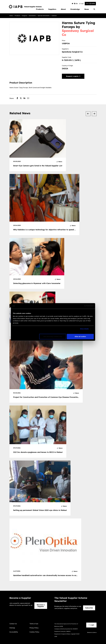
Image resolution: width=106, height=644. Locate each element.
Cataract (54, 16)
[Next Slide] (94, 114)
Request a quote (73, 76)
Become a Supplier (41, 606)
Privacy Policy (34, 628)
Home (11, 16)
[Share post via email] (29, 98)
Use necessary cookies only (53, 337)
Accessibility (14, 632)
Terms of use (34, 624)
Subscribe (89, 608)
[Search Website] (94, 9)
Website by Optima (92, 632)
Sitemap (12, 628)
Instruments (32, 16)
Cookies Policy (34, 632)
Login (81, 4)
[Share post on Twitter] (22, 98)
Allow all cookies (80, 337)
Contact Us (13, 624)
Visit (90, 4)
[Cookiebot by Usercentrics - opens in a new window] (86, 306)
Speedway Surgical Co (78, 33)
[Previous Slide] (88, 114)
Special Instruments (44, 16)
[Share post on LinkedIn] (25, 98)
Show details (84, 329)
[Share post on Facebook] (18, 98)
